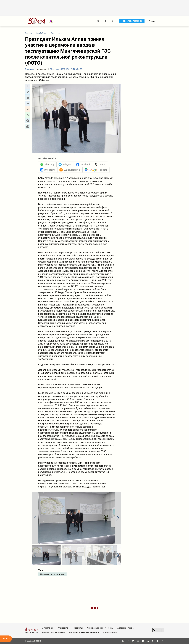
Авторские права (125, 628)
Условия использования (54, 632)
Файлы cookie (110, 632)
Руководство (64, 628)
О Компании (48, 628)
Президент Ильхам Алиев (52, 574)
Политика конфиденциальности (84, 632)
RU (112, 21)
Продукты (78, 628)
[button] (28, 86)
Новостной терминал (132, 21)
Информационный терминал (100, 628)
